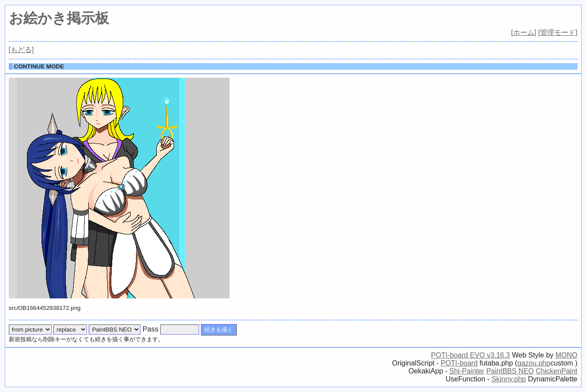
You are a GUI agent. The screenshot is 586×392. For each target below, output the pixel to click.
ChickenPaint (556, 371)
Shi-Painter (467, 371)
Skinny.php (509, 379)
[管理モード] (558, 32)
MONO (567, 355)
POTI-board (459, 363)
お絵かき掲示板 (59, 18)
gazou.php (534, 363)
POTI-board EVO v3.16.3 (471, 355)
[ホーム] (524, 32)
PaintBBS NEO (510, 371)
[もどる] (21, 50)
